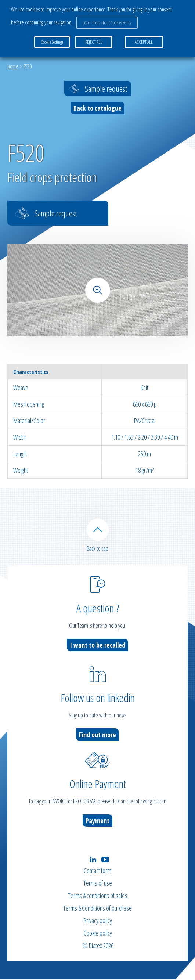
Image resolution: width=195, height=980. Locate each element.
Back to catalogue (97, 108)
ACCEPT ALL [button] (144, 42)
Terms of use (98, 884)
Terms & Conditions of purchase (97, 909)
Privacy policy (98, 921)
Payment (97, 821)
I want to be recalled (97, 645)
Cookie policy (98, 934)
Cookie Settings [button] (52, 42)
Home (13, 66)
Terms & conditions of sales (98, 896)
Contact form (97, 871)
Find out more (97, 735)
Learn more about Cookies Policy (107, 22)
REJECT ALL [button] (94, 42)
